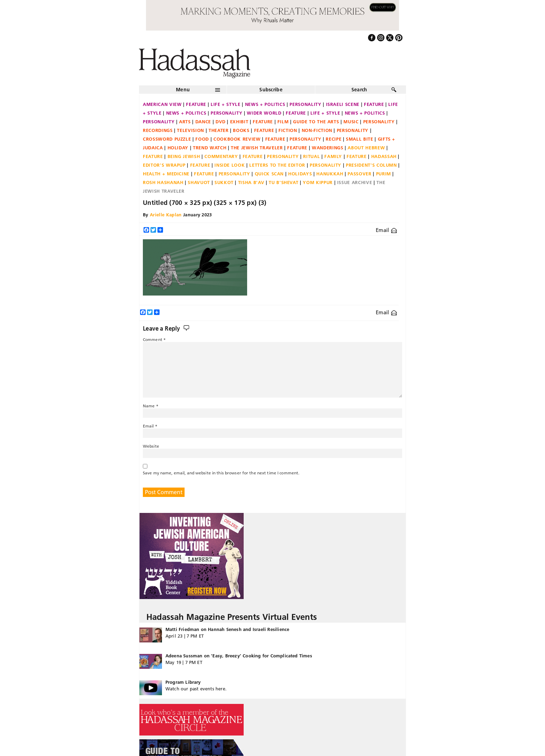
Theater (219, 130)
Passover (359, 174)
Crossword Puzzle (167, 139)
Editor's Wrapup (164, 165)
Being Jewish (184, 156)
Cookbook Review (237, 139)
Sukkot (224, 182)
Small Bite (360, 139)
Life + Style (226, 104)
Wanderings (328, 148)
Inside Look (230, 165)
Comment (154, 339)
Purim (384, 174)
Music (351, 122)
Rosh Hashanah (163, 182)
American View (162, 104)
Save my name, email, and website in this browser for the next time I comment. (221, 473)
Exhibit (239, 122)
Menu (183, 90)
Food (202, 139)
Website (151, 446)
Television (190, 130)
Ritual (311, 156)
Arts (185, 122)
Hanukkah (330, 174)
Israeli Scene (343, 104)
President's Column (371, 165)
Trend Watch (210, 148)
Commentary (221, 156)
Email (386, 230)
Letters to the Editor (277, 165)
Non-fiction (317, 130)
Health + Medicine (166, 174)
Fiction (288, 130)
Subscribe (271, 90)
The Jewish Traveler (257, 148)
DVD (221, 122)
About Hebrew (366, 148)
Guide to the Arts (316, 122)
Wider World (264, 113)
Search (359, 90)
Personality (305, 104)
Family (333, 156)
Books (241, 130)
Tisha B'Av (251, 182)
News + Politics (265, 104)
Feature (196, 104)
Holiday (178, 148)
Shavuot (199, 182)
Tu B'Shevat (283, 182)
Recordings (158, 130)
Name (151, 406)
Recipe (333, 139)
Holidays (300, 174)
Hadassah (384, 156)
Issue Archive (355, 182)
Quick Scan (269, 174)
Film (283, 122)
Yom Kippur (318, 182)
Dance (203, 122)
